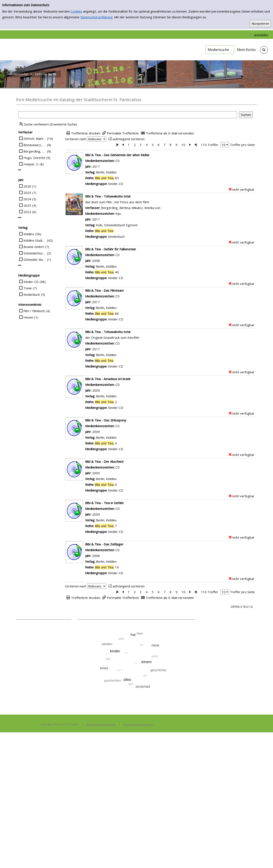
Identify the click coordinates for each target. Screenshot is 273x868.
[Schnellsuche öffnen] (264, 50)
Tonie (28, 288)
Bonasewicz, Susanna (35, 145)
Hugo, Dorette (34, 158)
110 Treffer (210, 145)
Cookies (76, 11)
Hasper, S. (31, 164)
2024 (27, 199)
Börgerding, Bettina (35, 151)
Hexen (28, 317)
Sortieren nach (76, 139)
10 (183, 145)
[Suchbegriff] (128, 115)
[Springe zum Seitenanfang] (263, 858)
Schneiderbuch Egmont (35, 253)
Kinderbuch (32, 294)
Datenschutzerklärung (97, 17)
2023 (27, 205)
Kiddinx (29, 234)
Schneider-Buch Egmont (35, 260)
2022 (27, 212)
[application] (220, 50)
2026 (27, 186)
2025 (27, 193)
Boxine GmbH (34, 247)
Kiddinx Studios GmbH (35, 240)
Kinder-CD (31, 282)
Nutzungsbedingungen (138, 724)
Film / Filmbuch (34, 311)
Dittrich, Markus (35, 138)
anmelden (261, 35)
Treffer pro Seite (242, 145)
